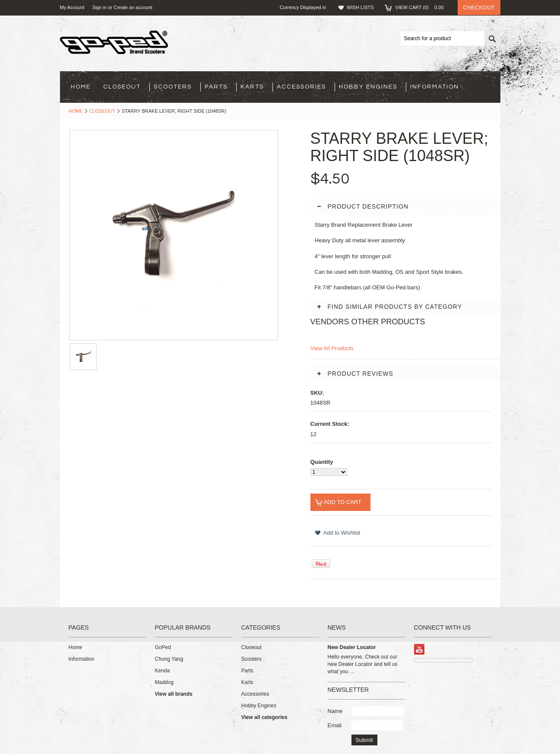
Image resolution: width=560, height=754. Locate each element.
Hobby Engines (368, 87)
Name (335, 711)
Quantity (322, 462)
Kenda (163, 671)
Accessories (301, 87)
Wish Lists (360, 7)
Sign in (99, 7)
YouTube (419, 649)
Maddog (164, 682)
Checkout (479, 8)
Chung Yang (169, 659)
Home (76, 111)
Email (335, 725)
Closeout (122, 87)
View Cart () (422, 7)
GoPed (163, 647)
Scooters (173, 87)
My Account (72, 7)
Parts (216, 87)
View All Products (332, 348)
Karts (252, 87)
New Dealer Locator (352, 647)
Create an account (133, 7)
